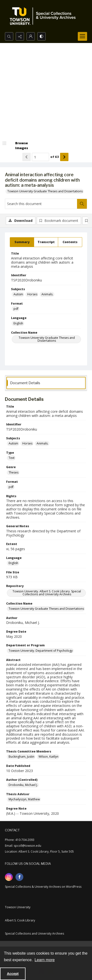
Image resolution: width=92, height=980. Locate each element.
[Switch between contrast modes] (41, 36)
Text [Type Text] (12, 458)
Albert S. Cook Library (20, 920)
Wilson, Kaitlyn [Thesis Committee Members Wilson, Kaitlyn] (48, 757)
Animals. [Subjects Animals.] (47, 294)
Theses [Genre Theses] (13, 472)
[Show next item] (64, 157)
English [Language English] (18, 323)
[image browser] (18, 146)
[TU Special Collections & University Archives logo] (44, 16)
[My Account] (31, 36)
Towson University (18, 907)
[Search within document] (82, 204)
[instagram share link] (9, 877)
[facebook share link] (19, 877)
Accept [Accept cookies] (13, 974)
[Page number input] (40, 157)
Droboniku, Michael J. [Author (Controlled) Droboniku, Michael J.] (23, 785)
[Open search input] (9, 36)
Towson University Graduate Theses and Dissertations (45, 191)
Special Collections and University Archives (34, 934)
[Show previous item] (26, 157)
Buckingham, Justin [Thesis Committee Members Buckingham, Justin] (21, 757)
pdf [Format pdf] (16, 309)
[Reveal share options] (20, 36)
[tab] (22, 242)
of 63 (55, 157)
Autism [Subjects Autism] (18, 294)
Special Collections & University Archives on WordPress (43, 887)
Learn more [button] (45, 960)
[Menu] (82, 36)
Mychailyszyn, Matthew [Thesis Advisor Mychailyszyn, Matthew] (24, 799)
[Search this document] (41, 204)
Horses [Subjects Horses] (32, 294)
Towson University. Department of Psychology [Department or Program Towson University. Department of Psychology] (41, 651)
